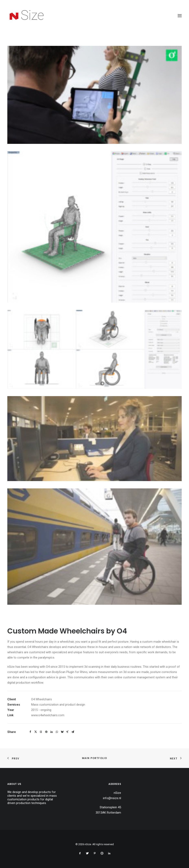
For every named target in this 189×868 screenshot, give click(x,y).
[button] (180, 16)
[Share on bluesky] (62, 732)
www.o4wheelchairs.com (48, 715)
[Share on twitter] (36, 732)
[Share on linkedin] (51, 732)
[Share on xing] (67, 732)
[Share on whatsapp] (57, 732)
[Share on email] (73, 732)
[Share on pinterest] (46, 732)
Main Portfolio (95, 758)
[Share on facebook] (30, 732)
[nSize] (27, 16)
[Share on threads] (41, 732)
